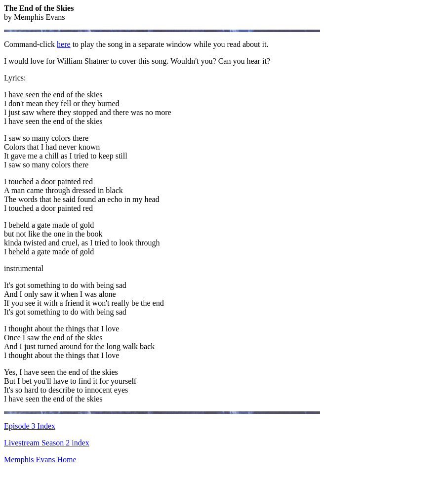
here (64, 44)
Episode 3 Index (30, 426)
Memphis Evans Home (40, 460)
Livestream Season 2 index (47, 443)
